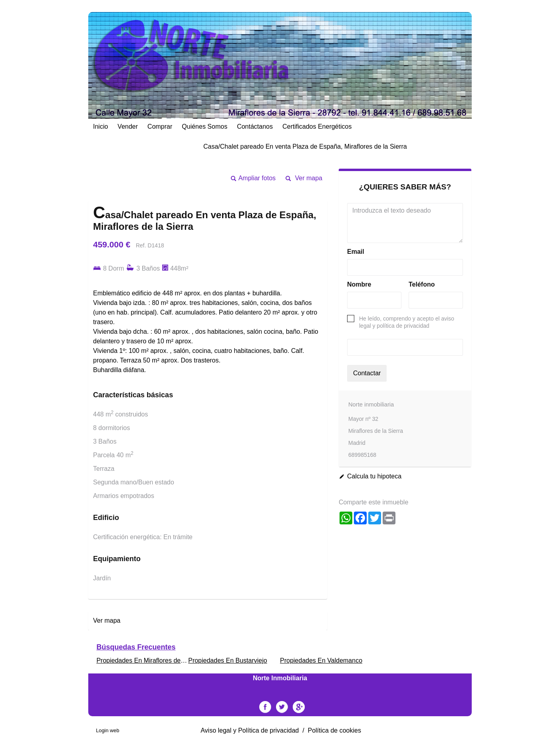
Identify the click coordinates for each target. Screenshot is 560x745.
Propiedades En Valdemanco (321, 660)
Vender (128, 126)
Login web (107, 730)
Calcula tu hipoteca (374, 476)
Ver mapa (309, 178)
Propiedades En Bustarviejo (227, 660)
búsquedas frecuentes (136, 647)
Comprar (160, 126)
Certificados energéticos (317, 126)
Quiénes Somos (205, 126)
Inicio (100, 126)
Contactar (367, 373)
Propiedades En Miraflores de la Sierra (151, 660)
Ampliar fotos (257, 178)
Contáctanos (255, 126)
